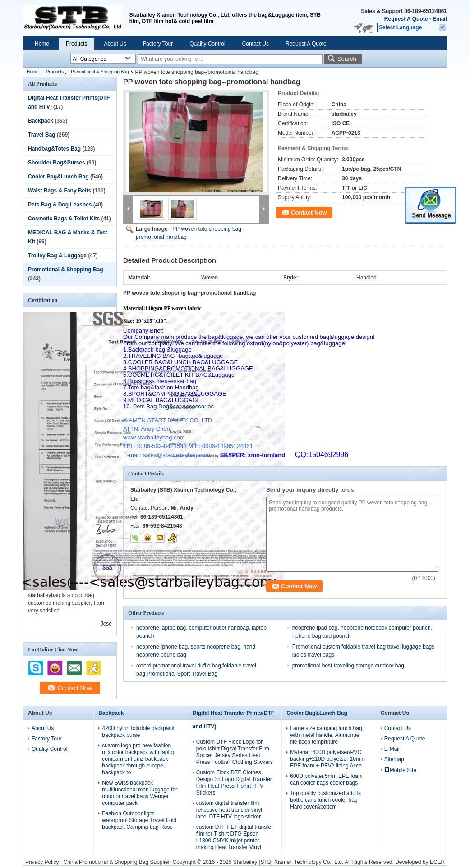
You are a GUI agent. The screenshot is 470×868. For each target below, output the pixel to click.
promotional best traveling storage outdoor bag (348, 666)
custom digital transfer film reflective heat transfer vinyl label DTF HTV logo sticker (229, 810)
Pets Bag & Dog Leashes (60, 205)
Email (440, 19)
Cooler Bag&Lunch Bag (58, 177)
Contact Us (256, 44)
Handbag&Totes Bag (54, 149)
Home (42, 44)
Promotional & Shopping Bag (100, 72)
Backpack (41, 121)
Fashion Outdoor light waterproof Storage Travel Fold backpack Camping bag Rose (139, 820)
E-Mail (392, 749)
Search (347, 59)
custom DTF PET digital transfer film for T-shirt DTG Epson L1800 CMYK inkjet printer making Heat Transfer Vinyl (235, 837)
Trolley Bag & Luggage (57, 256)
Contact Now (309, 212)
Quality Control (207, 44)
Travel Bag (42, 135)
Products (76, 44)
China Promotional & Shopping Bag (106, 862)
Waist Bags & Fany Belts (60, 191)
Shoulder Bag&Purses (57, 163)
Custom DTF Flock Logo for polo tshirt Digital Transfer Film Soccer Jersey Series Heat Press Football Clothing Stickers (235, 752)
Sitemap (394, 759)
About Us (115, 44)
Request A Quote (406, 19)
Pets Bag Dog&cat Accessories (168, 406)
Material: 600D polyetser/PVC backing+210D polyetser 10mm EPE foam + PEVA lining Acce (327, 759)
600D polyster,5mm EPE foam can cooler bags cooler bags (326, 779)
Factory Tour (158, 44)
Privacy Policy (42, 862)
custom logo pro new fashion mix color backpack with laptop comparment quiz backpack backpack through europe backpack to (139, 759)
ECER (437, 862)
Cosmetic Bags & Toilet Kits (64, 219)
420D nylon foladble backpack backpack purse (138, 732)
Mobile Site (400, 770)
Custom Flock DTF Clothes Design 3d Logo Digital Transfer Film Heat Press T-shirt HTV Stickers (234, 783)
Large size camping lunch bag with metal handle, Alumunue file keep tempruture (326, 735)
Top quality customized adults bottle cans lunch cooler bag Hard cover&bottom (325, 800)
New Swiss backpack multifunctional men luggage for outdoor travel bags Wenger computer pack (140, 793)
